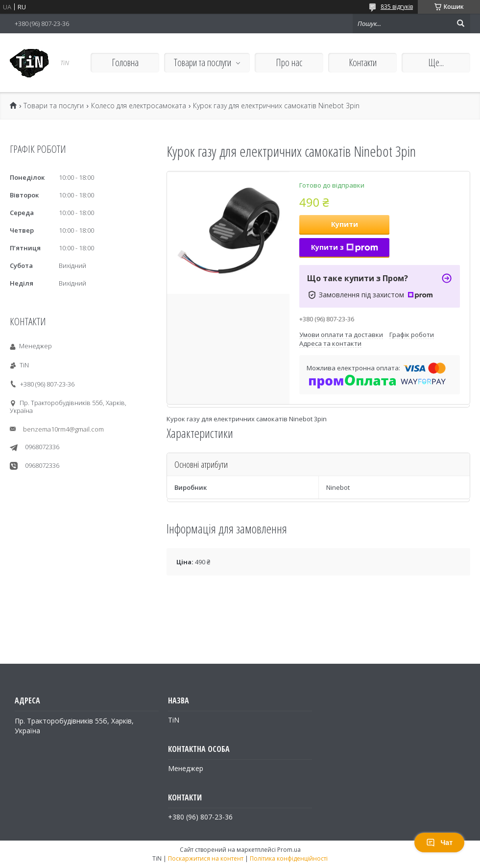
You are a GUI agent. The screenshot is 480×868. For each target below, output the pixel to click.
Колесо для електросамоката (139, 106)
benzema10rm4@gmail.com (63, 429)
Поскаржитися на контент (206, 858)
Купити (345, 224)
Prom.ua (289, 850)
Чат (439, 843)
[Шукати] (460, 24)
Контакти (363, 62)
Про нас (289, 62)
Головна (125, 62)
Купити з (345, 247)
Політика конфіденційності (289, 858)
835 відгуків (397, 7)
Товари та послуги (203, 62)
